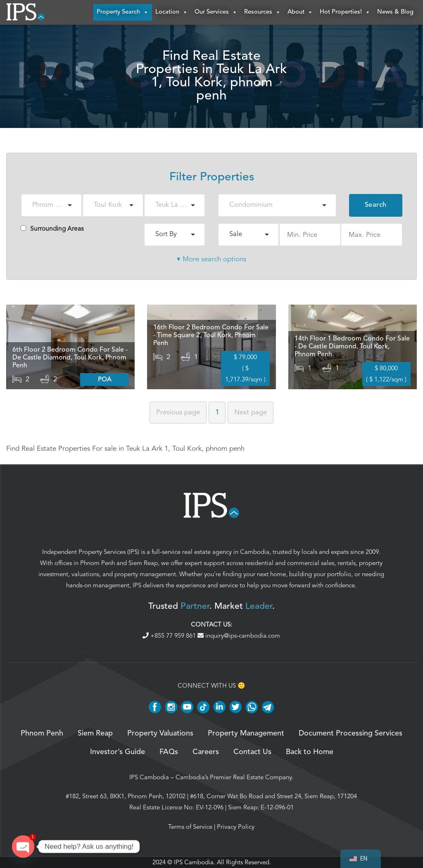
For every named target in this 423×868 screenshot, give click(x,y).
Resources (263, 12)
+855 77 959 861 (170, 636)
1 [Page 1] (217, 412)
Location (172, 12)
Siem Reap (143, 563)
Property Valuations (160, 733)
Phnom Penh (97, 563)
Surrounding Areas (52, 229)
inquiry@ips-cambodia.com (239, 636)
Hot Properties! (345, 12)
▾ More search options (211, 259)
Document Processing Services (351, 733)
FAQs (169, 752)
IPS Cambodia (149, 777)
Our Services (216, 12)
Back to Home (310, 752)
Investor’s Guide (118, 752)
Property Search (123, 12)
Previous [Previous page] (178, 412)
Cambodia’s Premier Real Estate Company (234, 777)
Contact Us (252, 752)
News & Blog (395, 12)
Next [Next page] (251, 412)
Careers (206, 752)
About (300, 12)
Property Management (246, 733)
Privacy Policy (236, 827)
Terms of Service (190, 827)
